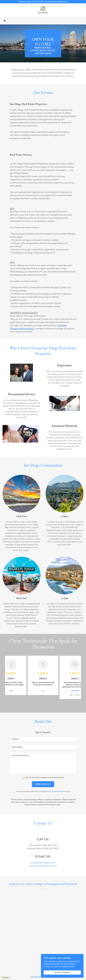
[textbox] (43, 739)
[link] (43, 10)
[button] (5, 21)
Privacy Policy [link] (50, 791)
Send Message (43, 784)
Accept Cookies (62, 972)
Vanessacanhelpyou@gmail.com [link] (43, 866)
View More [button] (75, 691)
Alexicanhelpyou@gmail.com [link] (43, 863)
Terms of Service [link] (62, 791)
